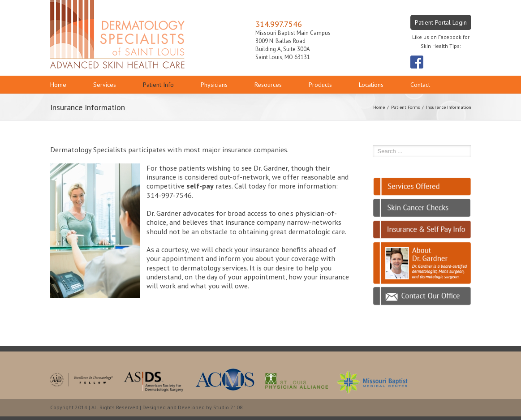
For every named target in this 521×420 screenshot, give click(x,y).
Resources (268, 85)
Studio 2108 (228, 407)
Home (58, 85)
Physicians (214, 85)
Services (105, 85)
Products (320, 85)
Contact (420, 85)
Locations (371, 85)
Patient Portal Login (441, 22)
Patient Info (158, 85)
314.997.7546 (279, 24)
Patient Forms (405, 107)
